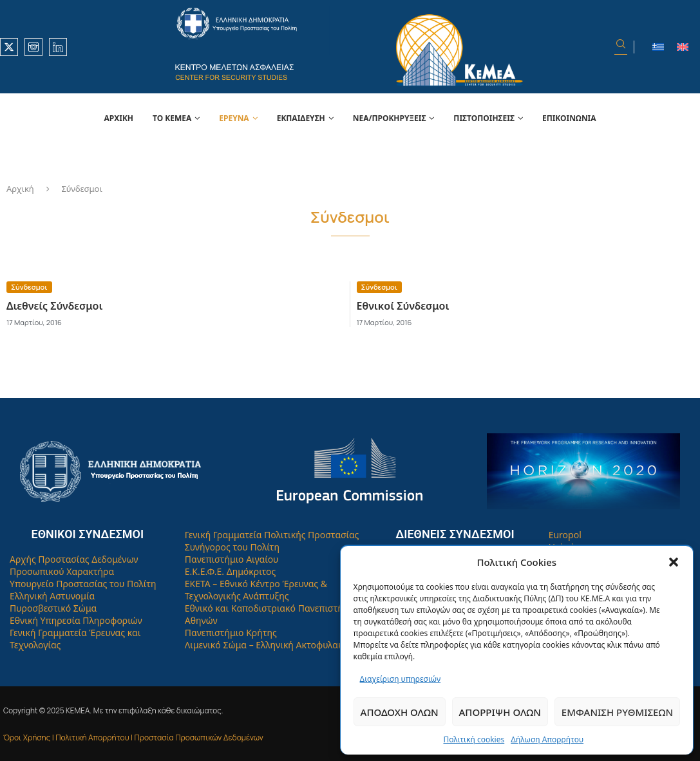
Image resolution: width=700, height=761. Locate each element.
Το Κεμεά (172, 118)
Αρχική (118, 118)
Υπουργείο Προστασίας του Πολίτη (83, 584)
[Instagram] (33, 47)
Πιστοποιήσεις (484, 118)
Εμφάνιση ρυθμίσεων (617, 712)
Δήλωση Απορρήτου (547, 739)
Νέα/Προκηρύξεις (390, 118)
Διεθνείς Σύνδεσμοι (54, 306)
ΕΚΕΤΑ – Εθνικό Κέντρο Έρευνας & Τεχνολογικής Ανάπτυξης (256, 590)
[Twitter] (9, 47)
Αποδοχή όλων (400, 712)
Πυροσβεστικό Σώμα (53, 608)
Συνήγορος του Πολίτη (232, 547)
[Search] (621, 47)
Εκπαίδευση (301, 118)
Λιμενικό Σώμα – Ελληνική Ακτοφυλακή (267, 645)
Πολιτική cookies (474, 739)
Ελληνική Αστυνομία (52, 596)
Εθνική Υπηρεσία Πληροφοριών (76, 620)
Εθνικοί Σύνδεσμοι (403, 306)
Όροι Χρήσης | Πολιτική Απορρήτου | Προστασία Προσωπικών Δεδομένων (133, 738)
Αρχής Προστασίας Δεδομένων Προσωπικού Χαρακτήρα (74, 565)
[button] (674, 562)
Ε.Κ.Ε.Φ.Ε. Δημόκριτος (231, 571)
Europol (565, 535)
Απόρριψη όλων (500, 712)
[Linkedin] (58, 47)
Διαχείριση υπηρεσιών (401, 679)
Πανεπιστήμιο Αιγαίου (232, 559)
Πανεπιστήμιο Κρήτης (231, 633)
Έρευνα (234, 118)
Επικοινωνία (569, 118)
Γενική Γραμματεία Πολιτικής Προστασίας (272, 535)
